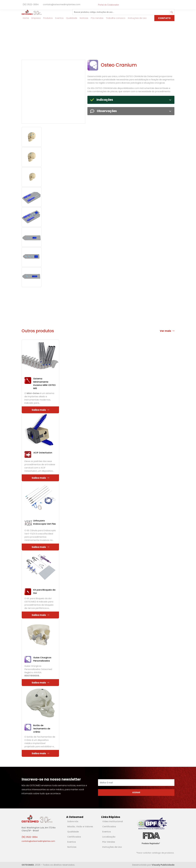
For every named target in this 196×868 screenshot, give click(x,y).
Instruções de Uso (112, 847)
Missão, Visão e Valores (80, 827)
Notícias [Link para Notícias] (83, 18)
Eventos (72, 842)
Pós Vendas (109, 842)
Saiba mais (40, 410)
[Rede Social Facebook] (170, 5)
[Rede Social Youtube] (173, 5)
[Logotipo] (32, 12)
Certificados (74, 837)
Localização (109, 837)
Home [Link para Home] (25, 18)
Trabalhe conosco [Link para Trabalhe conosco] (114, 18)
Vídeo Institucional (113, 821)
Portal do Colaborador (108, 5)
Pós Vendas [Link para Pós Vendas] (96, 18)
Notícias (72, 847)
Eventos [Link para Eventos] (58, 18)
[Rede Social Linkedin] (172, 5)
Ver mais (167, 331)
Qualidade (73, 832)
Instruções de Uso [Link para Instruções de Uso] (136, 18)
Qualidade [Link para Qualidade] (71, 18)
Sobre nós (73, 821)
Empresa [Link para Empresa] (35, 18)
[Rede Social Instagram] (174, 5)
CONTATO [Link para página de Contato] (164, 18)
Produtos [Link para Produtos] (47, 18)
